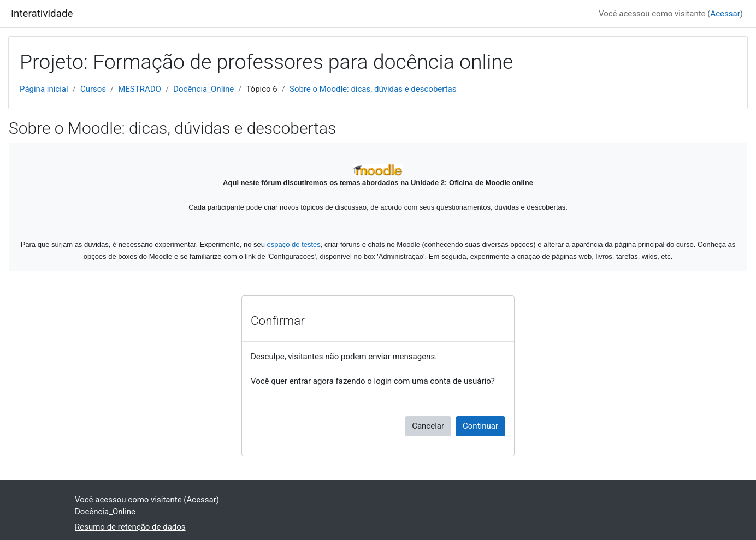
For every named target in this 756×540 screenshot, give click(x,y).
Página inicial (44, 89)
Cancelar (428, 426)
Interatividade (42, 14)
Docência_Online (203, 89)
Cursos (93, 89)
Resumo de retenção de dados (130, 527)
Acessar (725, 14)
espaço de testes (294, 244)
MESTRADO (140, 89)
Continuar (480, 426)
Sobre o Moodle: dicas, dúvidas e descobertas (373, 89)
